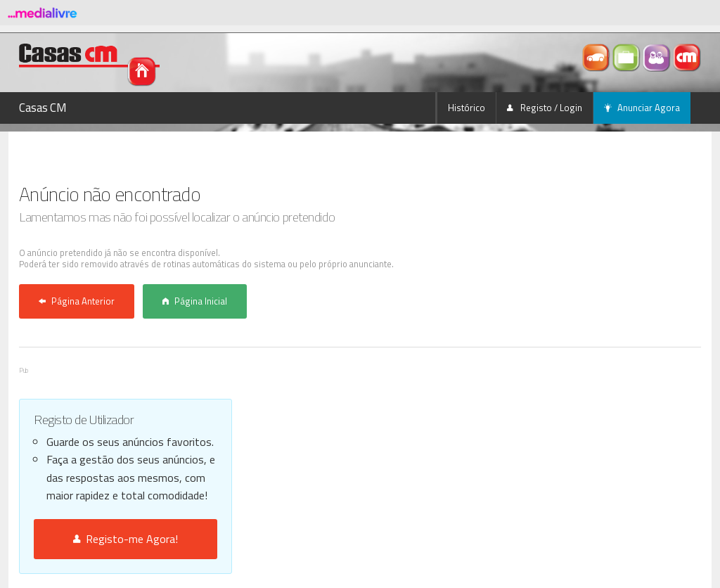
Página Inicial (195, 301)
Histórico (467, 108)
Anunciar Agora (642, 108)
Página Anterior (77, 301)
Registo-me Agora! (126, 539)
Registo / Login (545, 108)
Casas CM (43, 108)
